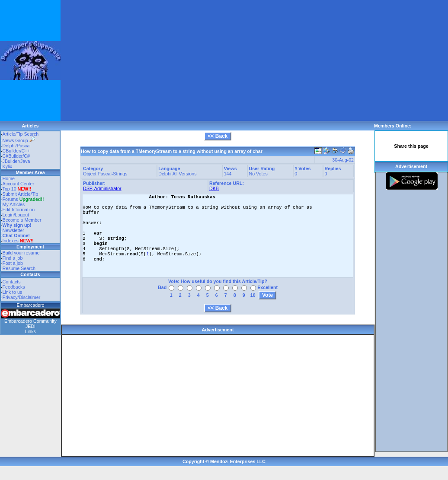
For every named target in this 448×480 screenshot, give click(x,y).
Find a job (13, 258)
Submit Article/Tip (21, 194)
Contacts (12, 282)
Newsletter (13, 230)
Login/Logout (16, 215)
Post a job (13, 263)
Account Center (18, 184)
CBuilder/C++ (16, 151)
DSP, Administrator (102, 188)
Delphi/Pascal (17, 146)
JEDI (30, 326)
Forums (23, 199)
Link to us (13, 292)
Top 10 (10, 189)
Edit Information (19, 210)
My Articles (14, 204)
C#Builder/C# (16, 156)
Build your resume (21, 253)
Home (9, 178)
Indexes (11, 241)
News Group (19, 140)
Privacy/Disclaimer (22, 297)
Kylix (8, 166)
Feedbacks (14, 287)
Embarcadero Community (30, 321)
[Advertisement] (165, 60)
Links (30, 331)
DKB (214, 188)
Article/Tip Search (21, 134)
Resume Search (19, 268)
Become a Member (22, 220)
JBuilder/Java (16, 161)
